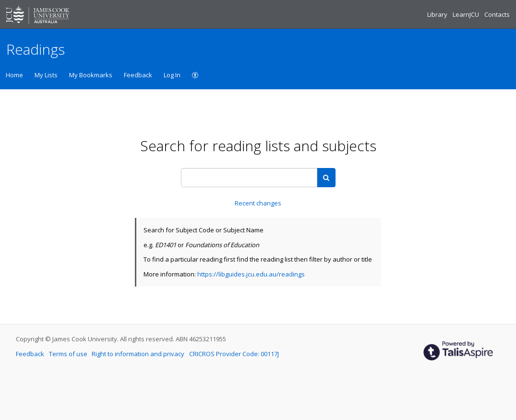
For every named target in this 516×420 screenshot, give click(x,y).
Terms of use (69, 354)
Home (14, 75)
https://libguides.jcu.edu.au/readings (251, 274)
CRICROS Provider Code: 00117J (234, 354)
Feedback (138, 75)
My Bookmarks (91, 75)
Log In (172, 75)
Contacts (497, 14)
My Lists (46, 75)
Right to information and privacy (139, 354)
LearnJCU (467, 14)
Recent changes (258, 203)
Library (438, 14)
